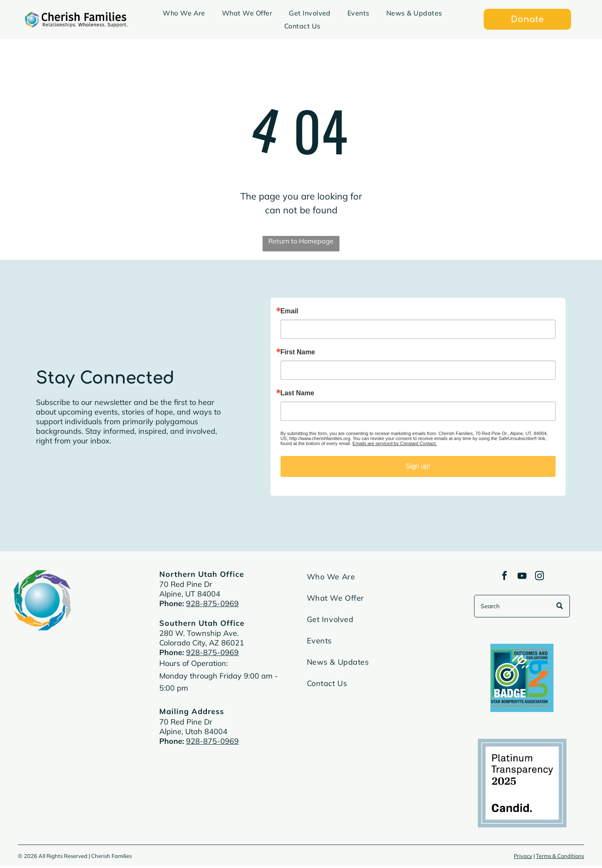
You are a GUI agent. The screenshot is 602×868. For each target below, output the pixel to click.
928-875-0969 (212, 603)
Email (290, 311)
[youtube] (522, 578)
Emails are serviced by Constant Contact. (395, 443)
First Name (298, 352)
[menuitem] (184, 13)
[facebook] (502, 578)
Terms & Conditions (560, 858)
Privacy (523, 858)
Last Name (297, 393)
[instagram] (542, 578)
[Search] (522, 609)
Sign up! (418, 466)
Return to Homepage (301, 241)
